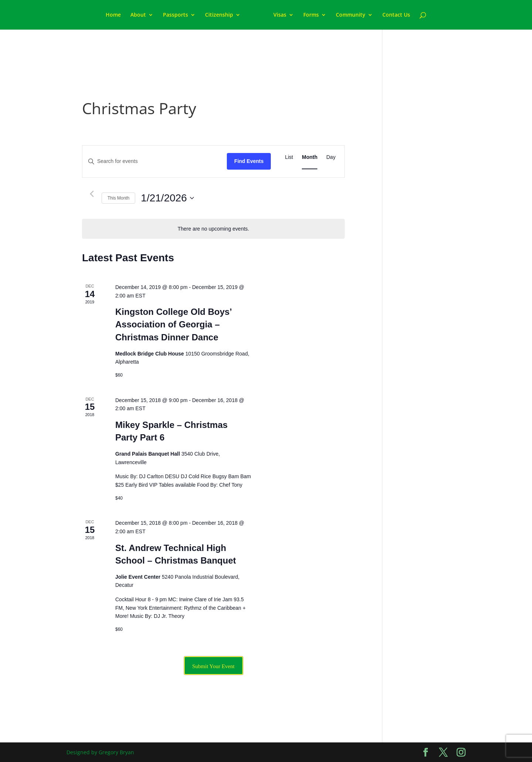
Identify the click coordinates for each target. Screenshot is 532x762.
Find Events (249, 161)
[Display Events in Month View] (310, 157)
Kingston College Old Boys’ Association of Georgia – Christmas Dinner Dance (174, 324)
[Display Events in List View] (289, 157)
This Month (118, 198)
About (138, 15)
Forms (311, 15)
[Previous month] (92, 194)
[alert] (213, 229)
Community (351, 15)
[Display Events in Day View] (331, 157)
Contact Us (396, 15)
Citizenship (219, 15)
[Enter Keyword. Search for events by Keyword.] (155, 161)
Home (113, 15)
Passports (175, 15)
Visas (280, 15)
